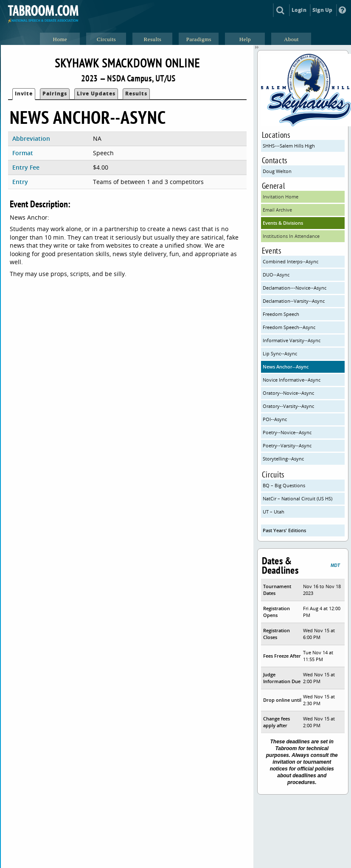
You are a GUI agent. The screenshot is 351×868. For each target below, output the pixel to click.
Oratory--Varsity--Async (288, 406)
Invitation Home (281, 197)
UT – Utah (274, 512)
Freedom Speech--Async (289, 327)
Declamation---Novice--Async (295, 288)
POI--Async (275, 419)
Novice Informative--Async (292, 380)
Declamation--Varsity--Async (294, 301)
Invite (24, 93)
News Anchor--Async (286, 367)
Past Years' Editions (284, 530)
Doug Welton (277, 171)
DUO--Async (276, 275)
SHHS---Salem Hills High (289, 146)
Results (136, 93)
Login (299, 10)
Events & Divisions (283, 223)
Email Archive (277, 210)
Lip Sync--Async (280, 353)
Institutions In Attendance (291, 236)
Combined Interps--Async (291, 261)
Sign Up (322, 10)
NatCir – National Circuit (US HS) (298, 498)
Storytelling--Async (283, 459)
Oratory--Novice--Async (288, 393)
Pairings (55, 93)
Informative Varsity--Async (292, 340)
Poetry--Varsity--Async (287, 445)
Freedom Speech (281, 314)
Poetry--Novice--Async (287, 432)
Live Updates (96, 93)
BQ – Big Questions (284, 485)
